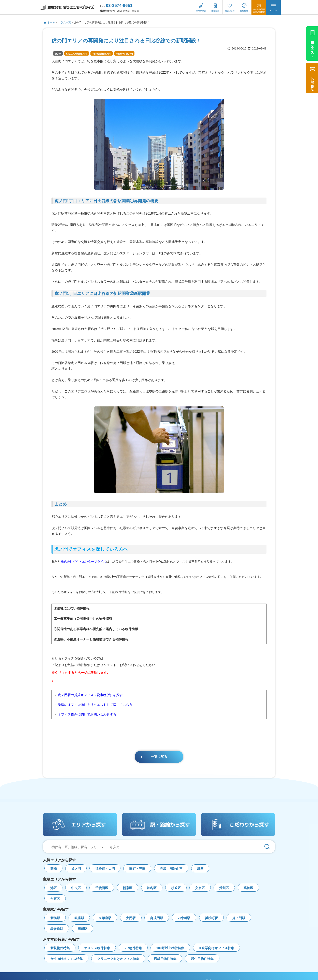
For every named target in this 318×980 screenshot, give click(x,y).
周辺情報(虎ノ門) (124, 54)
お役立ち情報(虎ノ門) (77, 54)
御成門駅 (157, 918)
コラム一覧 (64, 22)
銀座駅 (79, 918)
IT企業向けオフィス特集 (216, 948)
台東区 (55, 899)
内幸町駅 (184, 918)
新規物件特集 (60, 948)
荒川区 (224, 888)
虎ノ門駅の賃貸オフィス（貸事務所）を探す (90, 695)
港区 (54, 888)
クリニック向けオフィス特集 (118, 959)
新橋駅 (55, 918)
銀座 (200, 869)
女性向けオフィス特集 (67, 959)
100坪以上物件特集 (170, 948)
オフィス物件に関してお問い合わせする (87, 714)
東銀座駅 (105, 918)
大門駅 (131, 918)
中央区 (76, 888)
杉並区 (176, 888)
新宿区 (128, 888)
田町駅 (83, 929)
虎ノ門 (58, 54)
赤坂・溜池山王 (171, 869)
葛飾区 (248, 888)
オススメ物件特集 (97, 948)
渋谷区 (152, 888)
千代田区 (102, 888)
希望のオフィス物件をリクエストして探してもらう (95, 705)
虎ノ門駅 (239, 918)
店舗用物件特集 (165, 959)
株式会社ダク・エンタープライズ (83, 561)
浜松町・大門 (105, 869)
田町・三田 (137, 869)
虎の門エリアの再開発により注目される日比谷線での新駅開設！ (112, 22)
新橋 (54, 869)
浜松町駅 (211, 918)
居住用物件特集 (202, 959)
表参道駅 (57, 929)
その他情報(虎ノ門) (102, 54)
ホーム (50, 22)
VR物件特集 (133, 948)
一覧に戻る (159, 757)
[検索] (267, 847)
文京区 (200, 888)
